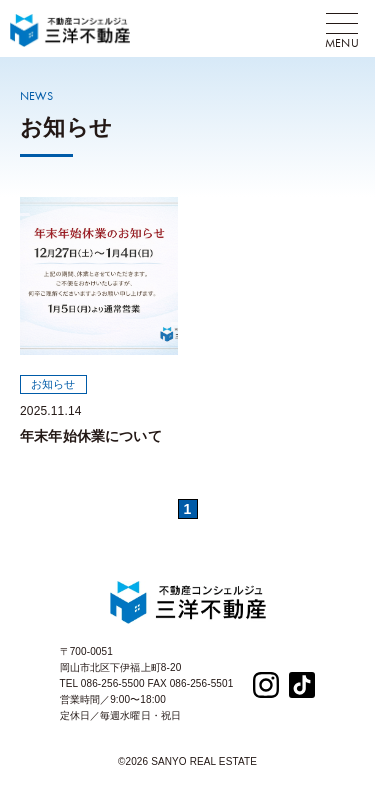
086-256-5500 (113, 683)
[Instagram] (266, 683)
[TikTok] (302, 683)
